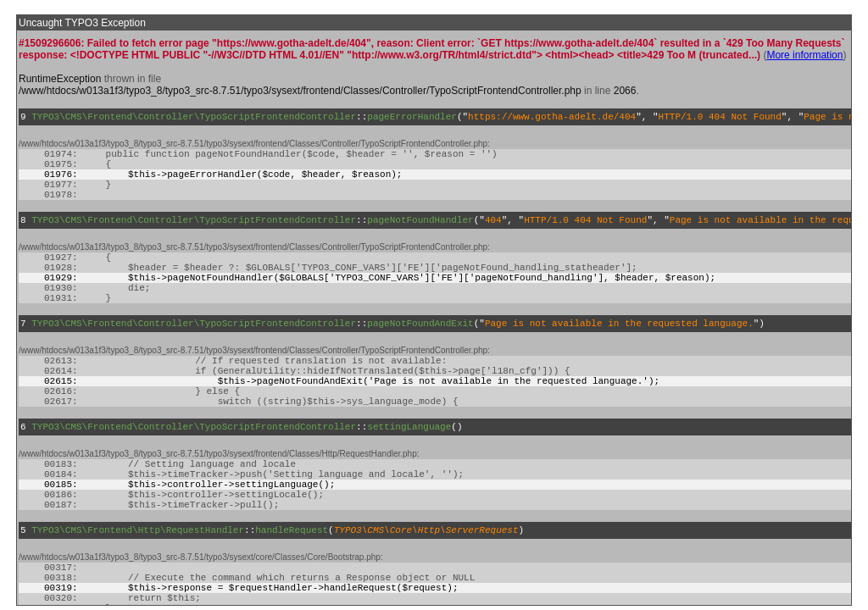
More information (804, 55)
